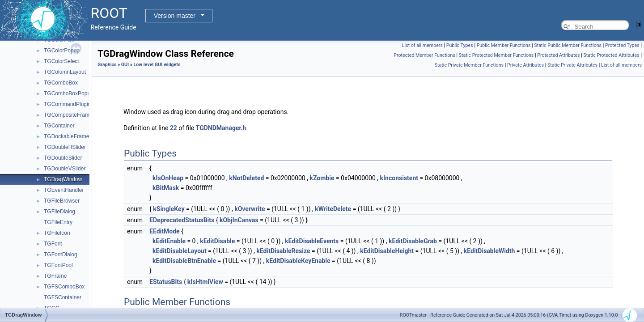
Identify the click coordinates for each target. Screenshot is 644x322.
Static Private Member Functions (469, 65)
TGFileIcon (57, 233)
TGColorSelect (61, 61)
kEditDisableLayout (180, 251)
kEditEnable (169, 241)
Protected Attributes (558, 55)
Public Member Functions (504, 45)
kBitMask (166, 188)
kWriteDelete (333, 209)
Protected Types (622, 45)
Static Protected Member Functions (496, 55)
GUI (125, 65)
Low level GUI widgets (157, 65)
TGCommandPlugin (67, 104)
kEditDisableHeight (387, 251)
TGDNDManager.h (221, 128)
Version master (175, 16)
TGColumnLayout (65, 72)
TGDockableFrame (66, 136)
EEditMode (165, 231)
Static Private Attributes (572, 65)
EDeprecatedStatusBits (182, 220)
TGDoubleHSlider (65, 147)
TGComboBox (61, 83)
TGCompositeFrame (68, 115)
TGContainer (59, 126)
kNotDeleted (246, 178)
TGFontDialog (61, 254)
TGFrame (55, 276)
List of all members (422, 45)
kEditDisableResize (283, 251)
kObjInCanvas (239, 220)
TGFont (53, 244)
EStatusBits (166, 282)
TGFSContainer (63, 297)
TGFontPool (58, 265)
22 (174, 128)
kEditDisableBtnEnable (184, 261)
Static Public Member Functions (568, 45)
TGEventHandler (64, 190)
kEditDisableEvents (312, 241)
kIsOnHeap (168, 178)
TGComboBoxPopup (69, 93)
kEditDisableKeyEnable (298, 261)
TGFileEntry (58, 222)
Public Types (460, 45)
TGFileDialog (59, 212)
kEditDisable (217, 241)
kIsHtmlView (205, 282)
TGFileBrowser (62, 201)
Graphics (107, 65)
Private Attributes (525, 65)
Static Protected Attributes (611, 55)
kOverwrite (250, 209)
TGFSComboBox (64, 287)
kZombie (322, 178)
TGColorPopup (62, 51)
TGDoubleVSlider (65, 169)
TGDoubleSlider (63, 158)
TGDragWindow (63, 179)
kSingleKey (169, 209)
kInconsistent (399, 178)
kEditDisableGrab (413, 241)
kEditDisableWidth (489, 251)
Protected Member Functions (424, 55)
